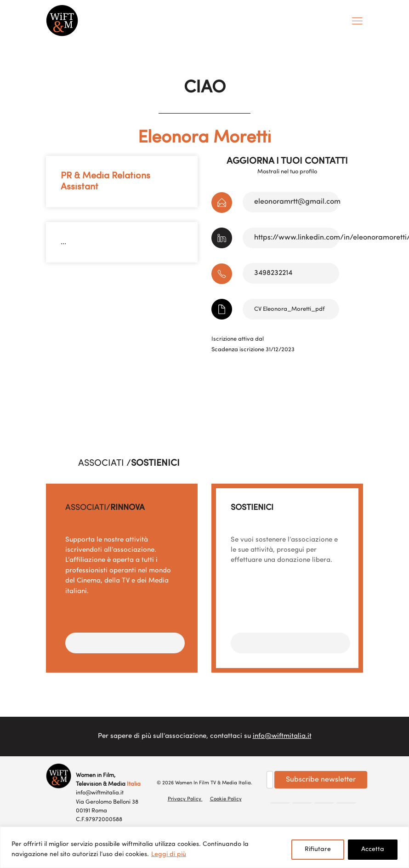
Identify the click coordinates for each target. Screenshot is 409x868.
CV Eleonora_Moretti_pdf (289, 309)
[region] (204, 847)
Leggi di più (169, 854)
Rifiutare (318, 849)
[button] (125, 643)
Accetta (373, 849)
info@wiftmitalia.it (282, 736)
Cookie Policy (226, 799)
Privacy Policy (185, 799)
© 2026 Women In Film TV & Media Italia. (204, 783)
